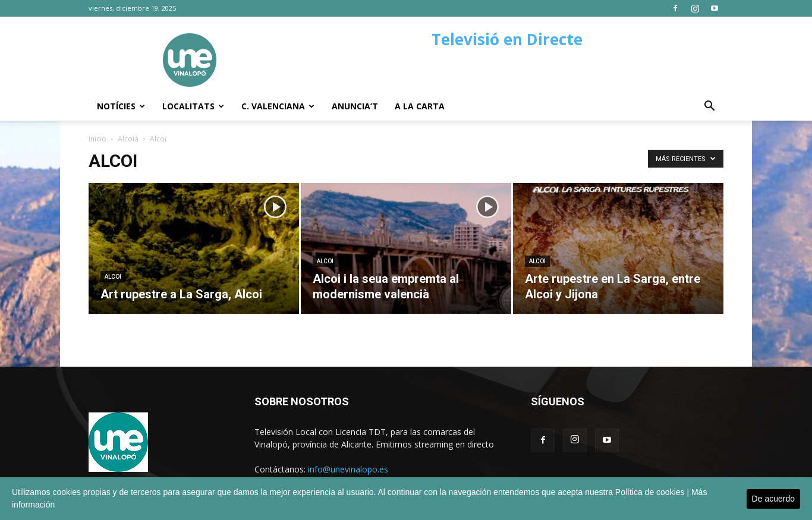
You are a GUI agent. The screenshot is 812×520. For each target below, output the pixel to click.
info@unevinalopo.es (348, 469)
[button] (709, 107)
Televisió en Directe (507, 39)
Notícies (121, 106)
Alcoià (128, 139)
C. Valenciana (278, 106)
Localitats (193, 106)
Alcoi (113, 277)
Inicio (97, 139)
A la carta (420, 106)
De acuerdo (773, 499)
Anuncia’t (355, 106)
